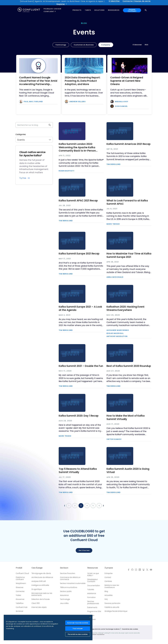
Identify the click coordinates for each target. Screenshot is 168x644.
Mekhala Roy (122, 102)
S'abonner (137, 45)
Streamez (20, 587)
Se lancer (19, 611)
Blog (106, 591)
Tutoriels (91, 589)
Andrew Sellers (78, 102)
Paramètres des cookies (130, 629)
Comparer (92, 619)
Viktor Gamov (114, 439)
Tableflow (20, 603)
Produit (19, 568)
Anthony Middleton (117, 336)
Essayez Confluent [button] (132, 10)
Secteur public (66, 591)
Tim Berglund (114, 164)
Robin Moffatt (66, 171)
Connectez (20, 591)
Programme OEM (94, 611)
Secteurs (64, 568)
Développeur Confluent (93, 580)
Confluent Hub (22, 607)
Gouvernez (20, 599)
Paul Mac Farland (33, 102)
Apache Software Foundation (94, 634)
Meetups (91, 615)
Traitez (18, 595)
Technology (61, 45)
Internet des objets (39, 607)
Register (61, 4)
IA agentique (37, 589)
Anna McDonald (115, 277)
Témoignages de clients (41, 573)
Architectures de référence (42, 577)
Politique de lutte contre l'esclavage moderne (104, 629)
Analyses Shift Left (39, 581)
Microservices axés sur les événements (42, 594)
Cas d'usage (37, 568)
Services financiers (68, 573)
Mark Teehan (113, 224)
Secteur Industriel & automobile (73, 583)
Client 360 (36, 603)
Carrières (108, 581)
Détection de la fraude (41, 599)
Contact (108, 577)
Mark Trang (65, 436)
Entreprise (108, 573)
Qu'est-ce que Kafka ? (93, 574)
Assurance (64, 595)
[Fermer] (90, 617)
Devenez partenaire (112, 603)
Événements (92, 607)
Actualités (108, 595)
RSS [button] (147, 45)
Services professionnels (93, 602)
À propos (109, 568)
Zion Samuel (121, 106)
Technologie (65, 599)
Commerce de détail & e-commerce (70, 578)
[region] (48, 628)
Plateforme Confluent (20, 578)
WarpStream (21, 583)
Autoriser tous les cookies (78, 623)
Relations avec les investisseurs (112, 586)
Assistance (92, 593)
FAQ (106, 599)
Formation (92, 597)
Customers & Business (84, 45)
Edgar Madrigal (115, 333)
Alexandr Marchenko (118, 330)
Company (106, 45)
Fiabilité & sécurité (112, 607)
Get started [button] (84, 550)
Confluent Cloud (22, 573)
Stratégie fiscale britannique (116, 611)
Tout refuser (78, 629)
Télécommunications (69, 587)
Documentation (94, 585)
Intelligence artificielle (40, 585)
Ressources (93, 568)
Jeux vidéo (64, 603)
